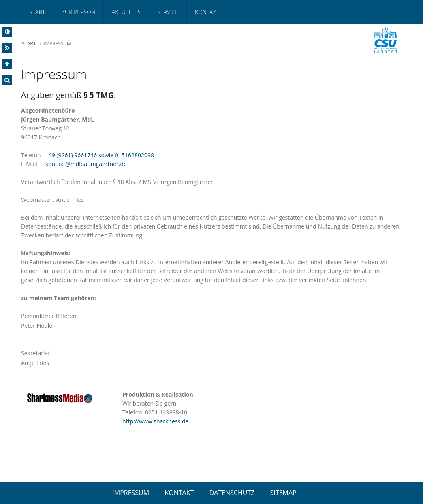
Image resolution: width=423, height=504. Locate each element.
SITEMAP (283, 493)
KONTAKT (179, 493)
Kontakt (207, 12)
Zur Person (78, 12)
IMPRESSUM (131, 493)
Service (168, 12)
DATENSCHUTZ (232, 493)
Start (37, 12)
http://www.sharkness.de (155, 421)
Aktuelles (126, 12)
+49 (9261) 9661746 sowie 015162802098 (100, 155)
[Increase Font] (7, 64)
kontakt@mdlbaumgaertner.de (86, 164)
